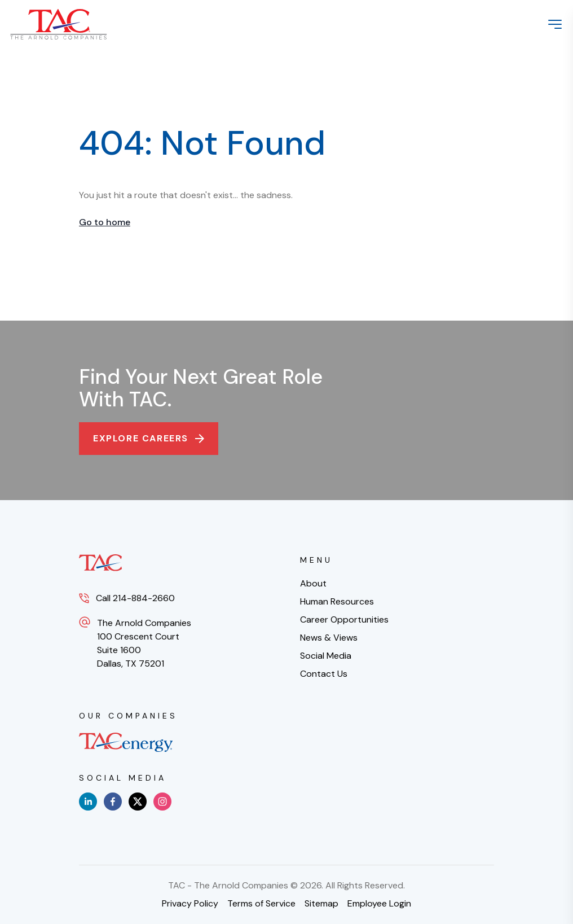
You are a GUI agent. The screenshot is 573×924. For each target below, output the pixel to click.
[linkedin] (88, 802)
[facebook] (113, 802)
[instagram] (162, 802)
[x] (138, 802)
